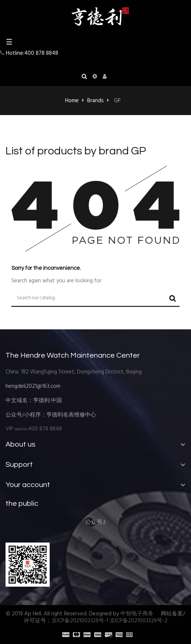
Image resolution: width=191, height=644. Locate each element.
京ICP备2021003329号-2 (139, 621)
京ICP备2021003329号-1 (80, 621)
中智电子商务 (137, 614)
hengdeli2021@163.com (33, 386)
